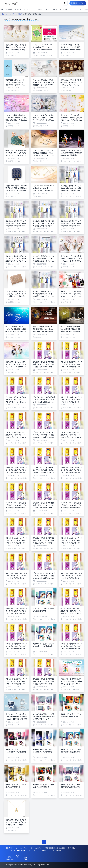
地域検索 (9, 9)
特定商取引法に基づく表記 (55, 848)
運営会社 (9, 848)
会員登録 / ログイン (77, 3)
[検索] (64, 3)
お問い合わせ (56, 851)
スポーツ (27, 9)
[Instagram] (10, 858)
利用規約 (71, 848)
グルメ (75, 9)
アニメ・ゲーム (38, 9)
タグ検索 (19, 14)
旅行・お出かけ (65, 9)
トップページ (8, 14)
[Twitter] (18, 858)
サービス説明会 (36, 848)
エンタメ (18, 9)
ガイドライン (34, 851)
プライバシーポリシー (17, 851)
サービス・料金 (21, 848)
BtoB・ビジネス (51, 9)
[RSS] (26, 858)
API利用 (45, 851)
